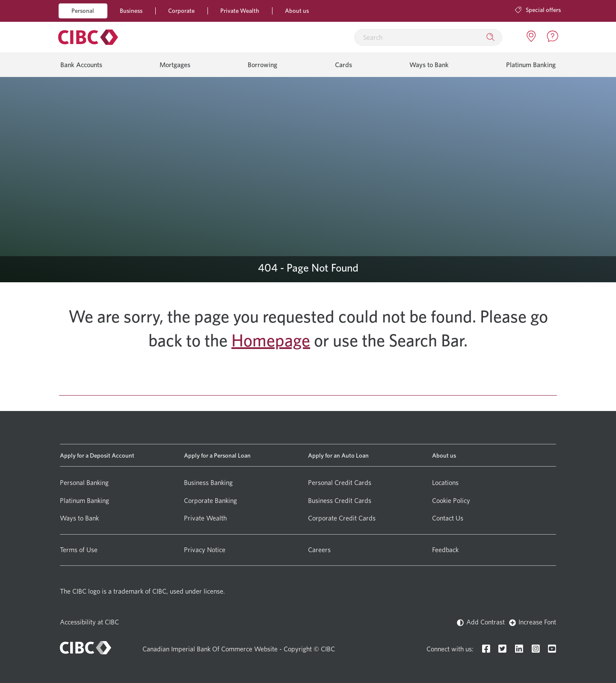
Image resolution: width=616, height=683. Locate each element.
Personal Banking (84, 483)
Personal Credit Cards (340, 483)
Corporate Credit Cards (342, 518)
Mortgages (175, 65)
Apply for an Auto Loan (338, 455)
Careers (319, 550)
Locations (445, 483)
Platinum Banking (531, 65)
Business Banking (208, 483)
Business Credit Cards (340, 501)
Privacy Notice (205, 550)
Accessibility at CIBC (89, 622)
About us (297, 10)
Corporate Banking (210, 501)
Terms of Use (79, 550)
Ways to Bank (429, 65)
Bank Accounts (81, 65)
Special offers (538, 10)
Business (131, 10)
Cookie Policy (451, 501)
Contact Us (448, 518)
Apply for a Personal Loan (217, 455)
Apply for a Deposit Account (97, 455)
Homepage (271, 340)
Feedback (445, 550)
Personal (83, 10)
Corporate (181, 10)
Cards (344, 65)
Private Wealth (240, 10)
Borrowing (262, 65)
